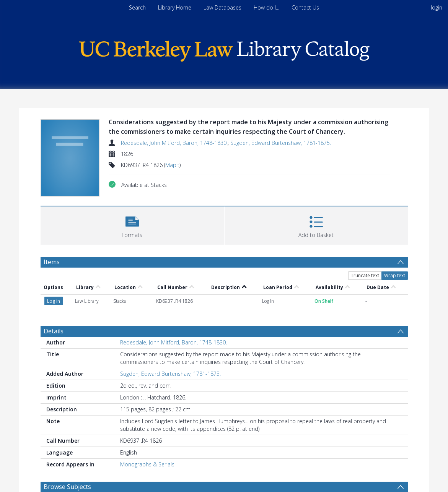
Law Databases (222, 7)
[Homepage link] (224, 49)
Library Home (175, 7)
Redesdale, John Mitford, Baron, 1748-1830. (174, 143)
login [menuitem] (437, 7)
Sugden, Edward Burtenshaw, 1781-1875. (281, 143)
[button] (132, 225)
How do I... (266, 7)
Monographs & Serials (147, 464)
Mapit (172, 165)
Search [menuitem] (137, 7)
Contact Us (305, 7)
